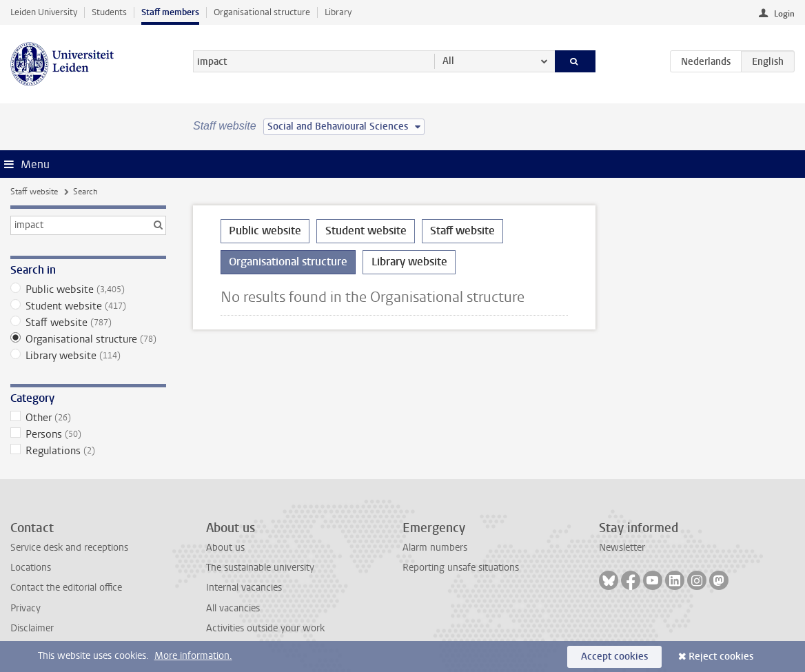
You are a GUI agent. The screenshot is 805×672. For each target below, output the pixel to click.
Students (109, 12)
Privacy (26, 608)
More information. (193, 656)
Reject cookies (721, 656)
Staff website (34, 192)
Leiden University (44, 12)
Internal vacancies (244, 588)
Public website (89, 289)
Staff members (170, 12)
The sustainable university (260, 568)
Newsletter (622, 548)
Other (89, 418)
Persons (89, 434)
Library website (89, 356)
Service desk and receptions (69, 548)
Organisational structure (262, 12)
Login (784, 14)
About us (225, 548)
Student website (89, 306)
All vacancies (233, 608)
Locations (31, 568)
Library (338, 12)
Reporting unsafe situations (461, 568)
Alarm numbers (435, 548)
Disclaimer (32, 628)
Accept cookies (614, 656)
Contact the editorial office (66, 588)
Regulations (89, 451)
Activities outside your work (265, 628)
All (448, 61)
